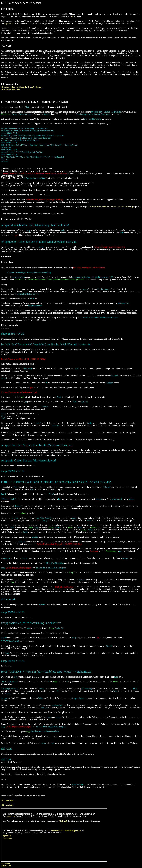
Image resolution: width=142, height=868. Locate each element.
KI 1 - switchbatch (8, 800)
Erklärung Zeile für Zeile (10, 89)
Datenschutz (6, 866)
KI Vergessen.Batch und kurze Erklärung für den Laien (22, 87)
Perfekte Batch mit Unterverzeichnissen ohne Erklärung (111, 207)
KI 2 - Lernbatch (7, 805)
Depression (9, 24)
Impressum (5, 863)
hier (72, 17)
